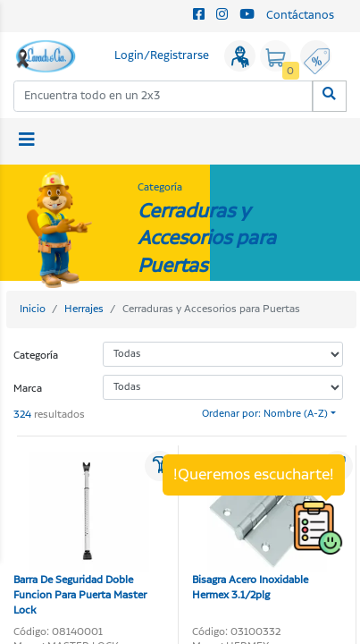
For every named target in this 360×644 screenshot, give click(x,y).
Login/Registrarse (162, 56)
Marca (28, 389)
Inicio (33, 309)
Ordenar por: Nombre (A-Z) (265, 414)
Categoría (36, 356)
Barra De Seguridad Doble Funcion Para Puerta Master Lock (81, 535)
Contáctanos (300, 16)
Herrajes (84, 309)
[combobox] (163, 96)
